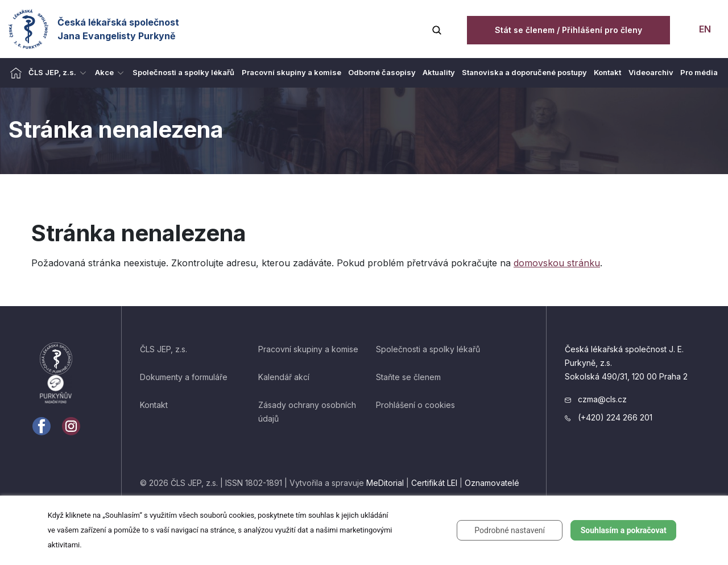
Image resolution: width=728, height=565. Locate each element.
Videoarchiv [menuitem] (651, 72)
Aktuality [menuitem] (439, 72)
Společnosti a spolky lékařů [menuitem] (183, 72)
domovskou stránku (557, 263)
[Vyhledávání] (437, 29)
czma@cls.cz (596, 399)
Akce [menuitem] (104, 72)
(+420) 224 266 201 (609, 417)
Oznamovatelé (492, 483)
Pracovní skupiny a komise (308, 349)
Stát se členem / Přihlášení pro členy (568, 30)
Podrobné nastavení (510, 530)
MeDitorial (385, 483)
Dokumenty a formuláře (184, 377)
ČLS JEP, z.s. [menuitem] (52, 72)
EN (704, 29)
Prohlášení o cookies (415, 405)
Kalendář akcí (284, 377)
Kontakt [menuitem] (607, 72)
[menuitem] (16, 73)
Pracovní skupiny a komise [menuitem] (291, 72)
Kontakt (154, 405)
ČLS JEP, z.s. (164, 349)
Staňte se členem (408, 377)
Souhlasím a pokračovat (624, 530)
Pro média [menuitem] (699, 72)
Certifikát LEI (434, 483)
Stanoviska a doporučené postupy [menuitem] (524, 72)
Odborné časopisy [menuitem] (382, 72)
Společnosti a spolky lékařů (428, 349)
